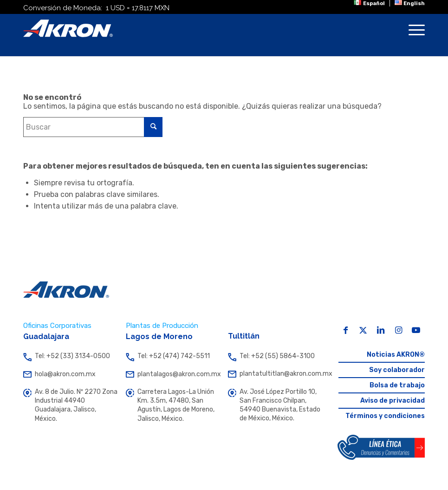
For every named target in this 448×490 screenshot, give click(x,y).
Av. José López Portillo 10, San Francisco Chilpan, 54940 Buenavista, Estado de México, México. (275, 405)
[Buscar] (93, 127)
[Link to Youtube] (416, 330)
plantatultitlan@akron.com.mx (275, 374)
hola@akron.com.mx (70, 374)
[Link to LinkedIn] (381, 330)
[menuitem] (369, 3)
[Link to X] (363, 330)
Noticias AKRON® (396, 355)
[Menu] (412, 35)
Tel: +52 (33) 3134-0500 (70, 356)
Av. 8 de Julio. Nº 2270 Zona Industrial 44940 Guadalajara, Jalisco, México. (70, 405)
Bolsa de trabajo (397, 385)
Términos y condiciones (385, 416)
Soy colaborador (397, 370)
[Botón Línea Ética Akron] (381, 447)
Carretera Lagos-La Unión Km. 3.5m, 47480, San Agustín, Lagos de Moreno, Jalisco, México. (173, 405)
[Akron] (68, 28)
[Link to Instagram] (398, 330)
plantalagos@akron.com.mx (173, 374)
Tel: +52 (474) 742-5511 (173, 356)
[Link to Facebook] (345, 330)
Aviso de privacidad (393, 401)
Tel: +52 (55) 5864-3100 (275, 356)
